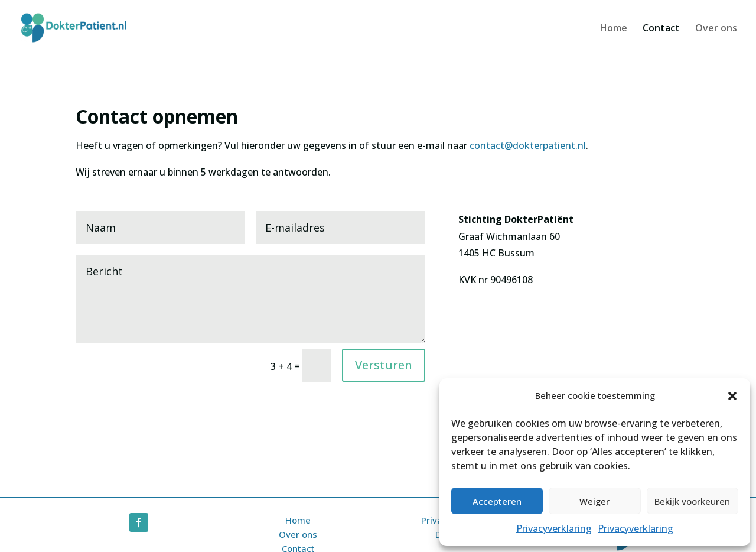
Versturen (384, 365)
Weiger (594, 501)
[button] (732, 396)
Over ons (716, 29)
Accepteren (497, 501)
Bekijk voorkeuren (692, 501)
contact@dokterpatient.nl (528, 145)
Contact (661, 29)
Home (614, 29)
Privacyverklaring (554, 528)
